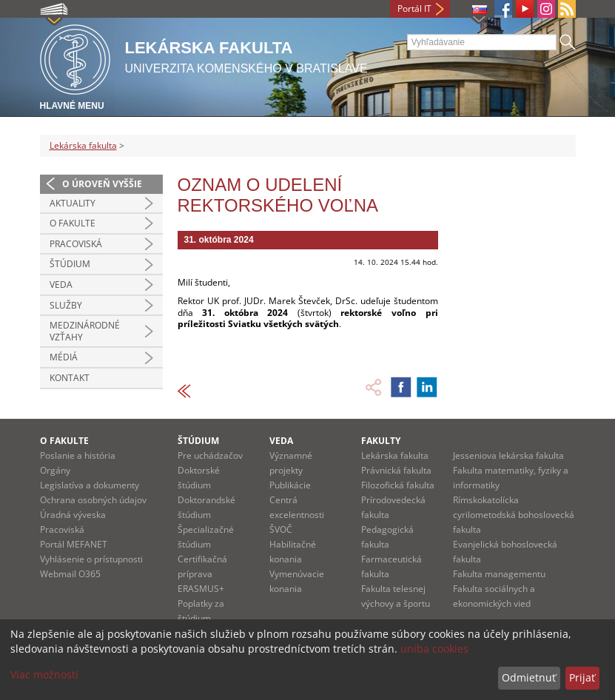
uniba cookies (434, 649)
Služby (66, 305)
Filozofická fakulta (398, 485)
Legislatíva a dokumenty (90, 485)
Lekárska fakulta (83, 145)
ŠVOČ (281, 529)
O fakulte (73, 223)
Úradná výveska (73, 515)
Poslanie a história (78, 455)
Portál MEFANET (74, 544)
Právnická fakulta (396, 470)
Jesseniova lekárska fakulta (508, 455)
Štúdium (70, 264)
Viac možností (44, 674)
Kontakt (70, 378)
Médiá (64, 357)
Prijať (582, 677)
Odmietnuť (529, 677)
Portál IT (414, 9)
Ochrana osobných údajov (93, 500)
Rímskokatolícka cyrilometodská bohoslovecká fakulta (514, 515)
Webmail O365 (70, 574)
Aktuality (73, 203)
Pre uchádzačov (210, 455)
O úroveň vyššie (102, 184)
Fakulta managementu (499, 574)
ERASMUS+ (201, 589)
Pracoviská (76, 244)
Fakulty (381, 441)
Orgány (55, 470)
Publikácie (290, 485)
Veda (61, 285)
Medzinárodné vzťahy (85, 331)
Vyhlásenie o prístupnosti (91, 559)
